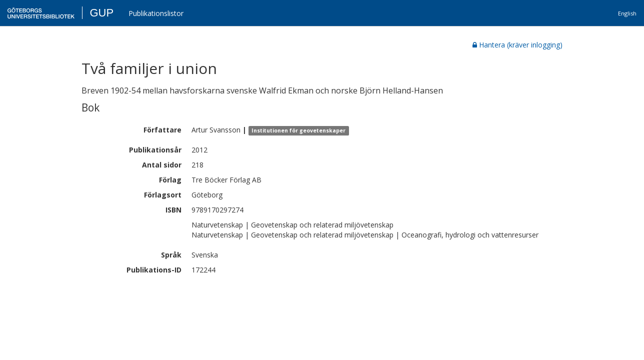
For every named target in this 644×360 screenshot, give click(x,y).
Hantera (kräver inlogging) (517, 45)
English (627, 13)
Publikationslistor (156, 13)
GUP (101, 13)
